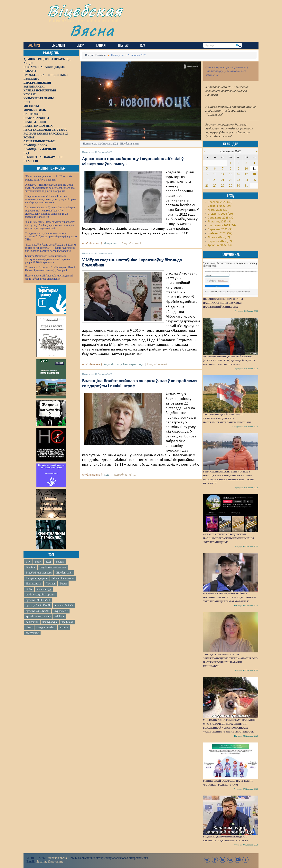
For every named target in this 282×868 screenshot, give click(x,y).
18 (254, 174)
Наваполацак (33, 584)
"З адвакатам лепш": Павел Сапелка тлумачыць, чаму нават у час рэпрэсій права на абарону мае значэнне (51, 199)
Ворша (60, 562)
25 (254, 180)
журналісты (61, 611)
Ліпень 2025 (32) (219, 237)
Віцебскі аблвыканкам (53, 567)
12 (207, 174)
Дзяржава (111, 244)
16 (239, 174)
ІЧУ (28, 562)
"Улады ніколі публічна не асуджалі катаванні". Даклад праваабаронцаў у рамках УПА (51, 236)
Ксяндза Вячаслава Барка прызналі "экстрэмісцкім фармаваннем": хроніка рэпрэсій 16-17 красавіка (48, 259)
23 (239, 180)
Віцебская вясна (56, 858)
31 (246, 186)
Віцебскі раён (64, 573)
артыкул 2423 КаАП (38, 611)
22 (230, 180)
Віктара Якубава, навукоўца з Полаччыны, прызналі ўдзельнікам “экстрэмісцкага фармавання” (230, 597)
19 (207, 180)
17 (246, 174)
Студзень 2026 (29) (220, 214)
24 (246, 180)
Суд (106, 475)
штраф (64, 627)
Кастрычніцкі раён (37, 578)
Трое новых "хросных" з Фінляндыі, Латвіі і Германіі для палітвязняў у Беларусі (51, 269)
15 (230, 174)
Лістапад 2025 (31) (220, 222)
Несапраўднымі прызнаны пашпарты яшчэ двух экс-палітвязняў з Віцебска (223, 303)
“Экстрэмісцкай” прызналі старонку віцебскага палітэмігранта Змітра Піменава (227, 418)
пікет (29, 627)
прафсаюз (67, 622)
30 (239, 186)
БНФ (38, 562)
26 (207, 186)
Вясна (92, 30)
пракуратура (50, 622)
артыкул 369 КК (64, 606)
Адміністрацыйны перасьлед (124, 364)
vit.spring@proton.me (49, 861)
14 (223, 174)
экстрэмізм (32, 633)
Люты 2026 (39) (218, 210)
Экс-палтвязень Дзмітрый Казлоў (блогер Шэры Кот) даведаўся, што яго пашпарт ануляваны (229, 360)
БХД (48, 562)
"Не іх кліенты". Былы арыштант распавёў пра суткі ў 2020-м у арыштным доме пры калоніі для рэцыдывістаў (50, 225)
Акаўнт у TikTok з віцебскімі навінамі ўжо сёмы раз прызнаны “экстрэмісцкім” (228, 538)
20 (215, 180)
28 (223, 186)
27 (215, 186)
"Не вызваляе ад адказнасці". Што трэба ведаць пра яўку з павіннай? (48, 178)
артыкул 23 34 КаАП (38, 606)
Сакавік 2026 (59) (219, 206)
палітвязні (32, 622)
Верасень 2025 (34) (221, 229)
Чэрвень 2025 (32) (220, 241)
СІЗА (29, 589)
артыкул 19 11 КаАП (38, 600)
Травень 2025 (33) (220, 245)
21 (223, 180)
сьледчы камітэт (46, 627)
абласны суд (44, 589)
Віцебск (30, 567)
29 (230, 186)
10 (246, 168)
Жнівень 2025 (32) (220, 233)
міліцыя (60, 616)
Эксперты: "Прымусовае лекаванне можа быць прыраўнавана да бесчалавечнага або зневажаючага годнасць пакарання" (50, 188)
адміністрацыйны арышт (40, 595)
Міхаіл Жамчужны (63, 578)
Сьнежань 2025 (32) (221, 218)
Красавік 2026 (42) (220, 202)
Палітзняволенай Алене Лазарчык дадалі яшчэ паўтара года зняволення (49, 277)
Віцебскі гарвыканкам (39, 573)
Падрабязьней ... (133, 244)
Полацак (51, 584)
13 (215, 174)
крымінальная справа (38, 616)
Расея (63, 584)
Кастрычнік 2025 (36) (222, 226)
